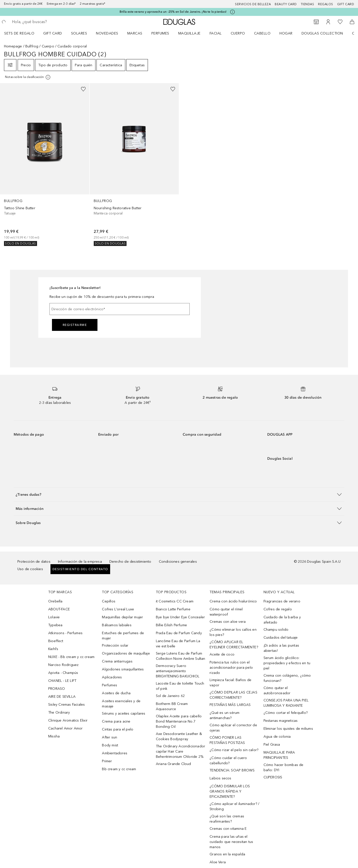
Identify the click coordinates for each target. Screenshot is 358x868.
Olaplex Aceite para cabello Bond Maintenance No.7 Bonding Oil (179, 721)
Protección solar (115, 645)
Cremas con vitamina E (228, 829)
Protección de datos (34, 562)
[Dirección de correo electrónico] (120, 309)
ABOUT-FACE (59, 609)
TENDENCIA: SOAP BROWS (232, 770)
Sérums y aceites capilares (124, 713)
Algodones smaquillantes (123, 669)
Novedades (107, 33)
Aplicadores (112, 677)
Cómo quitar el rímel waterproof (226, 612)
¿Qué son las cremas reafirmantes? (227, 819)
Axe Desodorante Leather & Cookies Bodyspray (179, 736)
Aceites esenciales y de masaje (121, 704)
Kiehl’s (53, 649)
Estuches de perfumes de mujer (123, 636)
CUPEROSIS (273, 777)
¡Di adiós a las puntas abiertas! (281, 648)
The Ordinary (59, 712)
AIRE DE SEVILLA (62, 697)
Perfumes (160, 33)
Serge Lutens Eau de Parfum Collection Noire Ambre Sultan (181, 656)
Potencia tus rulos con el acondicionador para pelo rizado (231, 668)
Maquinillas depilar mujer (122, 617)
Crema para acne (116, 721)
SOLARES (79, 33)
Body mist (110, 745)
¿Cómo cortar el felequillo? (286, 713)
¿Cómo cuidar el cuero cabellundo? (228, 761)
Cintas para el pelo (118, 729)
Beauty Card (286, 4)
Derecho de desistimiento (130, 562)
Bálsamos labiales (117, 625)
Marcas (135, 33)
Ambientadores (115, 753)
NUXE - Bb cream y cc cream (71, 657)
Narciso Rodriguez (63, 665)
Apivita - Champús (63, 673)
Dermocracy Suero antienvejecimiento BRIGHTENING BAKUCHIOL (178, 671)
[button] (179, 494)
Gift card (346, 4)
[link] (45, 165)
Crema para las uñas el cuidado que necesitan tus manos (231, 842)
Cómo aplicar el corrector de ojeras (233, 728)
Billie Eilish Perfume (171, 625)
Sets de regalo (19, 33)
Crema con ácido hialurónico (233, 601)
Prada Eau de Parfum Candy (179, 633)
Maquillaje (189, 33)
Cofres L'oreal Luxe (118, 609)
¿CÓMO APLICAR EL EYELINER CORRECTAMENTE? (234, 645)
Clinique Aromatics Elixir (68, 720)
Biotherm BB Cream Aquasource (172, 706)
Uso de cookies (30, 569)
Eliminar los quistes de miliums (288, 729)
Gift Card (53, 33)
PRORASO (57, 689)
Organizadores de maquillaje (126, 653)
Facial (216, 33)
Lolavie (54, 617)
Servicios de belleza (253, 4)
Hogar (286, 33)
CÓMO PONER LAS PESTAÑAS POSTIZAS (227, 740)
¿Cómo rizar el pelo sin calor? (234, 750)
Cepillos (109, 601)
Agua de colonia (277, 737)
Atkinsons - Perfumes (65, 633)
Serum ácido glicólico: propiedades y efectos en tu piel (287, 663)
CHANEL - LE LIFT (62, 681)
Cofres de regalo (278, 609)
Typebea (55, 625)
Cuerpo (238, 33)
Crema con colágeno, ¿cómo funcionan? (287, 678)
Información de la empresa (80, 562)
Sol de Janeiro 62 (170, 696)
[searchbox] (48, 22)
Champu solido (276, 630)
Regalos (326, 4)
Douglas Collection (322, 33)
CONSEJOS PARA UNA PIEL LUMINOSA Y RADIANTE (286, 703)
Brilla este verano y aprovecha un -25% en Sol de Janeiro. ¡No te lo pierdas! (173, 12)
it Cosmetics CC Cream (175, 601)
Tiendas (308, 4)
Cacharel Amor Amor (66, 728)
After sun (110, 737)
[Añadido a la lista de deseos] (83, 89)
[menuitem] (22, 33)
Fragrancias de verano (282, 601)
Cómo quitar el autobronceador (277, 691)
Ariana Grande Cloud (174, 764)
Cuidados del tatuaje (281, 638)
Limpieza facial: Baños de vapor (230, 683)
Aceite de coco (222, 654)
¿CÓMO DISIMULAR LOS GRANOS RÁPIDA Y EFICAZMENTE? (230, 791)
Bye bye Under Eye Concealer (180, 617)
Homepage (13, 46)
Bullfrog (32, 46)
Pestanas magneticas (281, 721)
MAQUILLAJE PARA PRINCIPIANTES (279, 755)
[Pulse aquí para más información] (232, 12)
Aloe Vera (218, 862)
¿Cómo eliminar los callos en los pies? (233, 632)
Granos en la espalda (227, 854)
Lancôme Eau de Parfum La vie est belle (178, 644)
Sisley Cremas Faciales (67, 705)
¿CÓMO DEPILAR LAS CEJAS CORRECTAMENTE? (233, 695)
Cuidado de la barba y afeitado (282, 620)
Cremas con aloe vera (228, 622)
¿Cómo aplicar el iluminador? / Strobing (234, 806)
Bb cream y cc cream (119, 769)
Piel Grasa (272, 745)
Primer (107, 761)
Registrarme (75, 325)
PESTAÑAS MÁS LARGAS (230, 705)
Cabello (262, 33)
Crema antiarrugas (117, 661)
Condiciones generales (178, 562)
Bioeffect (56, 641)
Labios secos (220, 778)
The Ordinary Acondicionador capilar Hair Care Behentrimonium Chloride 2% (180, 751)
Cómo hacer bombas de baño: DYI (284, 767)
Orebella (55, 601)
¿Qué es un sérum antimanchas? (224, 715)
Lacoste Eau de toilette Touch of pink (180, 686)
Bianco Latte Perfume (173, 609)
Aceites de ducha (116, 693)
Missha (54, 736)
